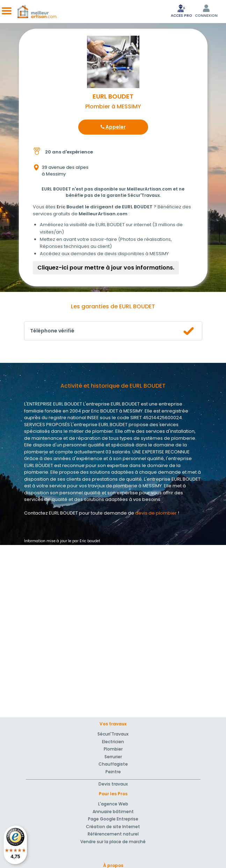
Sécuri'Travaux (113, 734)
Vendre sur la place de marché (113, 842)
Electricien (113, 742)
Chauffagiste (113, 764)
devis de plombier (156, 513)
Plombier (113, 749)
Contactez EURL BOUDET (51, 513)
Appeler (113, 127)
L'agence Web (113, 804)
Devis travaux (113, 784)
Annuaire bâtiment (113, 812)
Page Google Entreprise (113, 819)
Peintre (113, 772)
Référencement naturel (113, 834)
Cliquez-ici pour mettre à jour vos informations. (106, 268)
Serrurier (113, 757)
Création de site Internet (113, 827)
